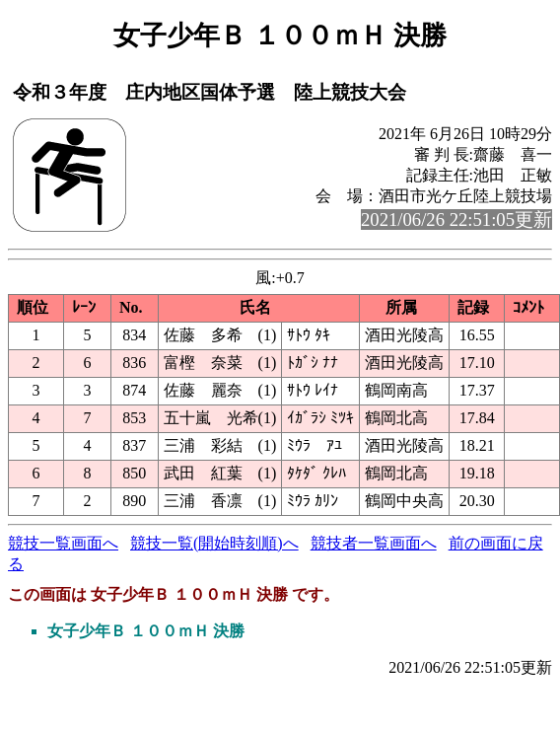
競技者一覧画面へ (374, 543)
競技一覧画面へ (63, 543)
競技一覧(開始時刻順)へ (214, 543)
